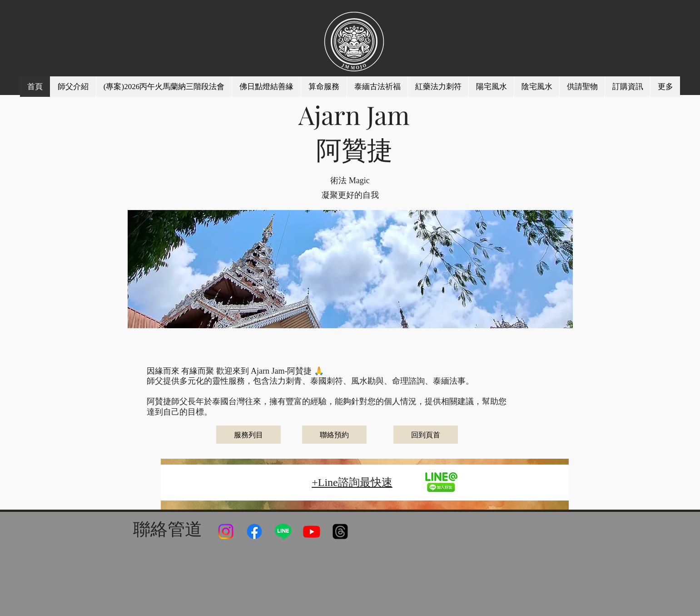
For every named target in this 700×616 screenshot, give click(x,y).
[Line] (283, 531)
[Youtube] (312, 531)
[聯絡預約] (334, 435)
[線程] (340, 531)
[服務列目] (248, 435)
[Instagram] (226, 531)
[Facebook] (254, 531)
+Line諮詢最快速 (352, 482)
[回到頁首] (426, 435)
